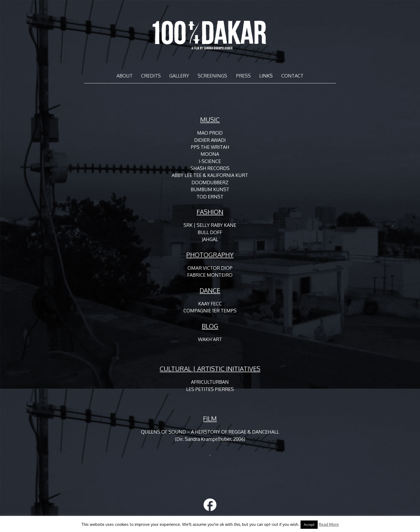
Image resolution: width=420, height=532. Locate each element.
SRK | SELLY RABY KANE (210, 225)
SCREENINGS (212, 76)
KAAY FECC (210, 304)
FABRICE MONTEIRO (210, 275)
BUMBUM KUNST (210, 189)
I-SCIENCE (210, 161)
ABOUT (125, 76)
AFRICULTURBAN (210, 382)
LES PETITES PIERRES (210, 389)
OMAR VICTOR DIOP (210, 268)
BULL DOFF (210, 232)
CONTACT (292, 76)
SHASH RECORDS (210, 168)
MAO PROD (210, 133)
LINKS (266, 76)
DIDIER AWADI (210, 140)
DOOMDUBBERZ (210, 182)
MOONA (210, 154)
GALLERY (179, 76)
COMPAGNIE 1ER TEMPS (210, 311)
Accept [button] (309, 524)
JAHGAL (210, 239)
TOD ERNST (210, 197)
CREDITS (151, 76)
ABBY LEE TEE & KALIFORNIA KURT (210, 175)
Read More (329, 524)
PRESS (243, 76)
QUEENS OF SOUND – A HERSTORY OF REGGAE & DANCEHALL (210, 432)
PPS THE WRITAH (210, 147)
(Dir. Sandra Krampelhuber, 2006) (210, 439)
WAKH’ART (210, 339)
